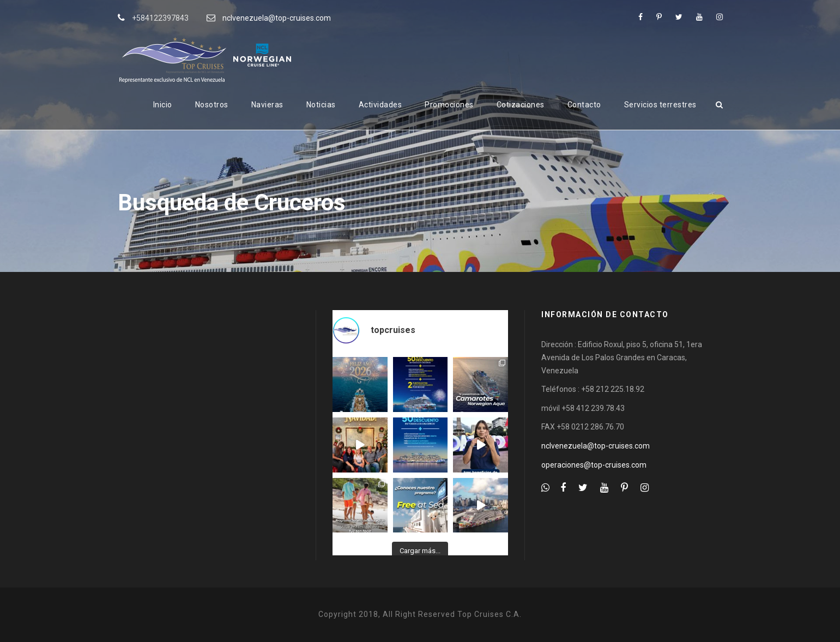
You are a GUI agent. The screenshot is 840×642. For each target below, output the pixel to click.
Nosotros (212, 105)
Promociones (449, 105)
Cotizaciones (521, 105)
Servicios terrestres (660, 105)
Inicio (163, 105)
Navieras (267, 105)
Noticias (321, 105)
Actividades (380, 105)
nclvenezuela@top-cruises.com (277, 18)
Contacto (584, 105)
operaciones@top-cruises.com (594, 465)
